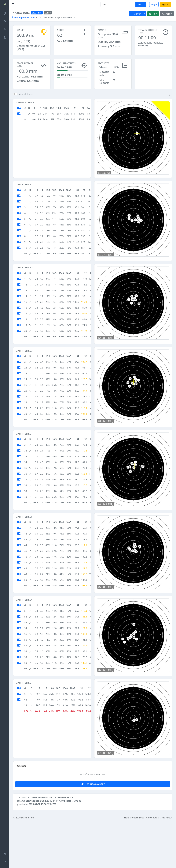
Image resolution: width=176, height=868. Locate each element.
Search (141, 4)
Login (154, 4)
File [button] (152, 14)
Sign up (165, 4)
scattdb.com (28, 864)
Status (162, 864)
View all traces (26, 94)
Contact (134, 864)
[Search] (118, 4)
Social (142, 864)
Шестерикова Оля (23, 17)
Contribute (152, 864)
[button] (169, 95)
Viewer (136, 14)
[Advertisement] (154, 72)
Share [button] (166, 14)
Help (127, 864)
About (169, 864)
